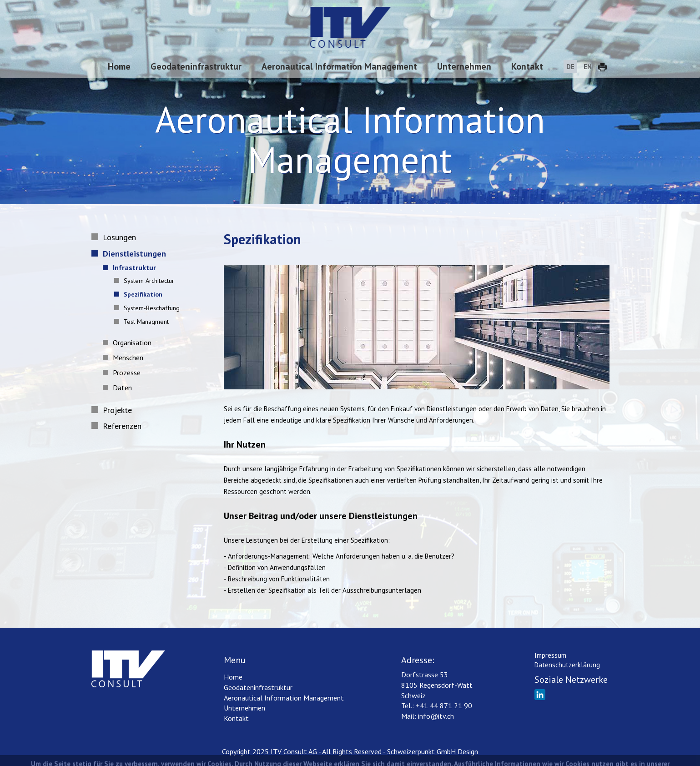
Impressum (550, 655)
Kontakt (527, 66)
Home (119, 66)
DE (570, 67)
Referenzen (118, 426)
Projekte (114, 410)
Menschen (125, 358)
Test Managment (144, 322)
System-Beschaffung (149, 308)
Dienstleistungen (131, 254)
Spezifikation (140, 294)
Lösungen (116, 237)
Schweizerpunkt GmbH (421, 751)
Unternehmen (464, 66)
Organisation (129, 343)
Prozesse (124, 373)
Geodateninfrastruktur (196, 66)
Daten (119, 388)
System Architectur (146, 281)
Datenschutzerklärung (567, 665)
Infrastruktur (131, 267)
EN (588, 67)
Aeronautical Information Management (339, 66)
